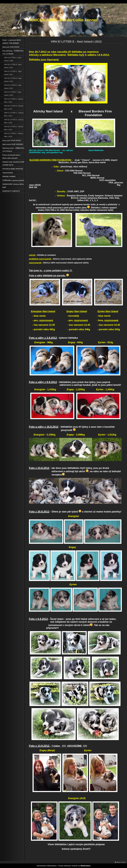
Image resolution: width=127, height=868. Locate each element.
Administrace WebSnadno (46, 866)
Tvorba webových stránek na (74, 866)
